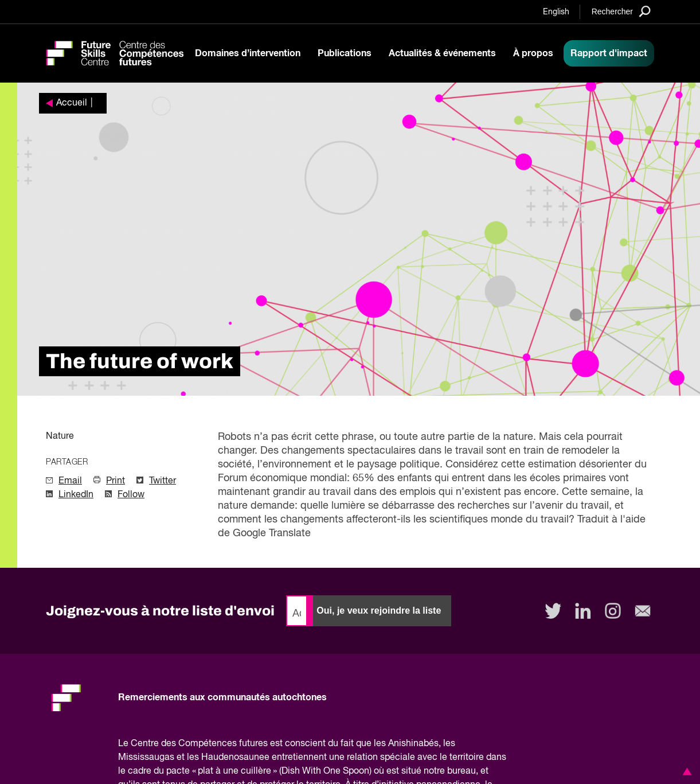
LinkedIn (76, 495)
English (556, 12)
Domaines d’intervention (248, 53)
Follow (131, 495)
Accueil (72, 103)
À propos (533, 53)
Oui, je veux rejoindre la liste (379, 611)
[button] (685, 771)
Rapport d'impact (609, 53)
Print (116, 481)
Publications (345, 53)
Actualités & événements (442, 53)
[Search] (621, 11)
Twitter (163, 481)
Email (70, 481)
